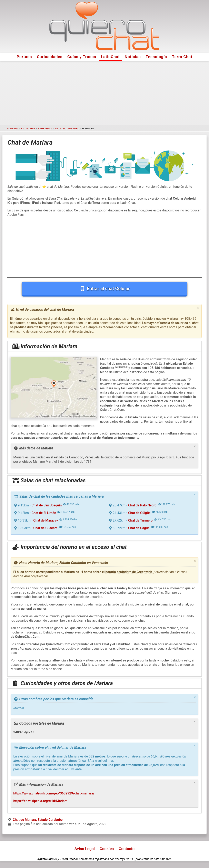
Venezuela (45, 129)
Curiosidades (50, 57)
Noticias (133, 57)
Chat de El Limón (44, 513)
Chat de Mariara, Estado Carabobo (38, 820)
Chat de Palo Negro (142, 505)
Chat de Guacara (45, 528)
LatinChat (110, 57)
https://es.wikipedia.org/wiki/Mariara (40, 801)
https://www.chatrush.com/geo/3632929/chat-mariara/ (54, 793)
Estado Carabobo (67, 129)
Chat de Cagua (139, 528)
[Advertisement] (104, 93)
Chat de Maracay (46, 520)
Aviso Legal (85, 849)
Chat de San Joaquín (47, 505)
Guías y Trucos (82, 57)
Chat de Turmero (140, 520)
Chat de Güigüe (139, 513)
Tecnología (156, 57)
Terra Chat (182, 57)
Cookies (107, 849)
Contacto (127, 849)
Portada (24, 57)
